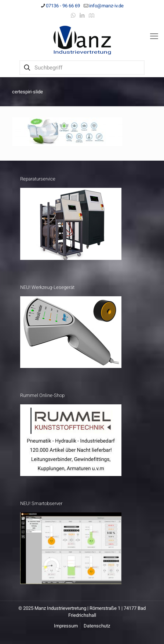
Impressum (66, 626)
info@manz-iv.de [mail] (106, 6)
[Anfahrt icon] (92, 15)
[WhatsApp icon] (73, 15)
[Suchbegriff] (82, 68)
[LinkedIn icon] (82, 15)
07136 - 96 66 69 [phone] (63, 6)
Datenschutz (97, 626)
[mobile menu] (154, 36)
